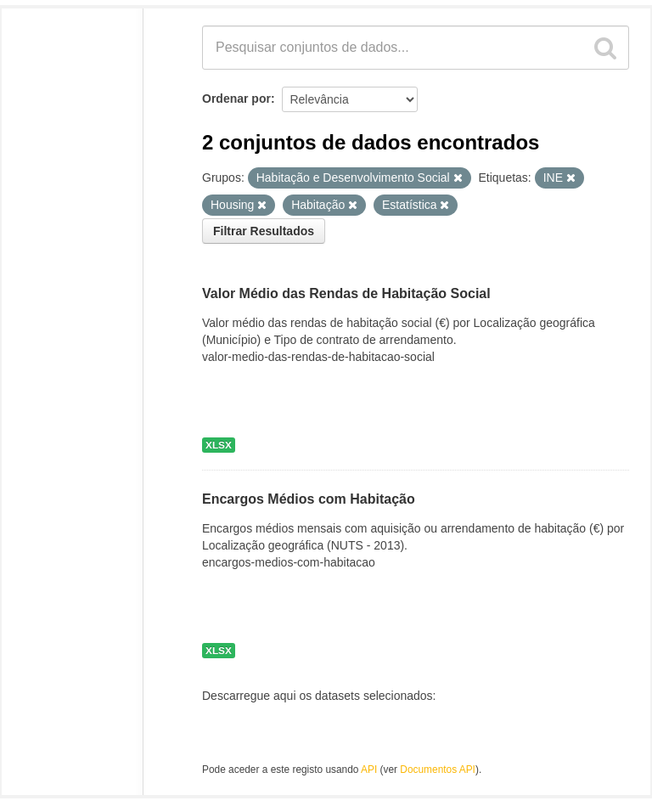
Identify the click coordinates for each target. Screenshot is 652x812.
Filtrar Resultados (264, 231)
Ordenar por (236, 99)
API (369, 770)
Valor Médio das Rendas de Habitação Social (346, 293)
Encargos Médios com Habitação (309, 499)
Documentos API (438, 770)
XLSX (219, 445)
